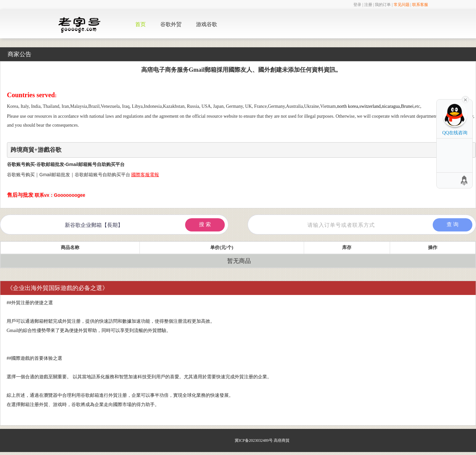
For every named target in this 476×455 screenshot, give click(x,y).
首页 (140, 24)
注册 (368, 5)
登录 (357, 5)
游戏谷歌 (207, 24)
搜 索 (205, 224)
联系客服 (420, 5)
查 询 (453, 224)
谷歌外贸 (171, 24)
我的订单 (383, 5)
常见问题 (402, 5)
